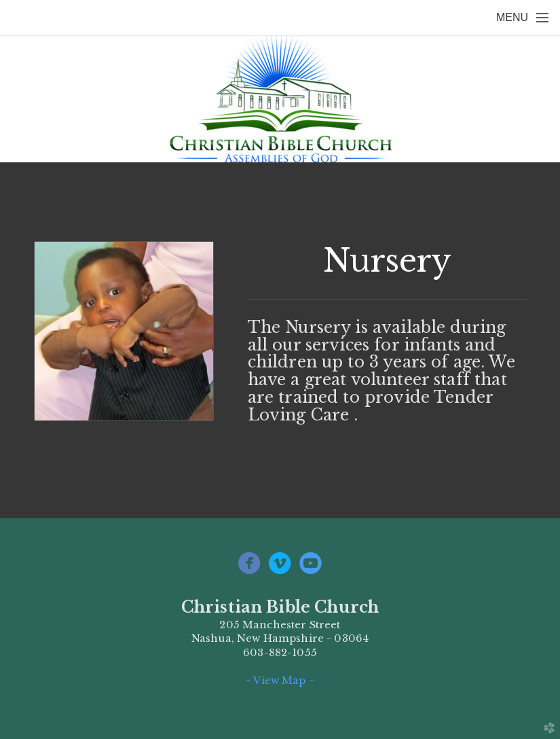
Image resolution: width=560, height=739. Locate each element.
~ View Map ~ (280, 681)
